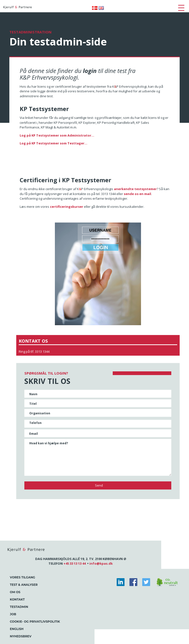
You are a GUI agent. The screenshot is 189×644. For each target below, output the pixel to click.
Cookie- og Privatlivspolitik (35, 622)
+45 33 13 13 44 (75, 563)
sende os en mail (137, 194)
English (17, 629)
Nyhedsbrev (21, 636)
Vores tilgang (23, 577)
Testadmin (19, 607)
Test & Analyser (24, 585)
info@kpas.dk (101, 563)
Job (13, 614)
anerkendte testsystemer (135, 189)
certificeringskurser (67, 207)
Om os (15, 592)
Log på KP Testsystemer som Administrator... (57, 135)
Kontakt (17, 599)
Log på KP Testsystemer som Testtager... (54, 143)
